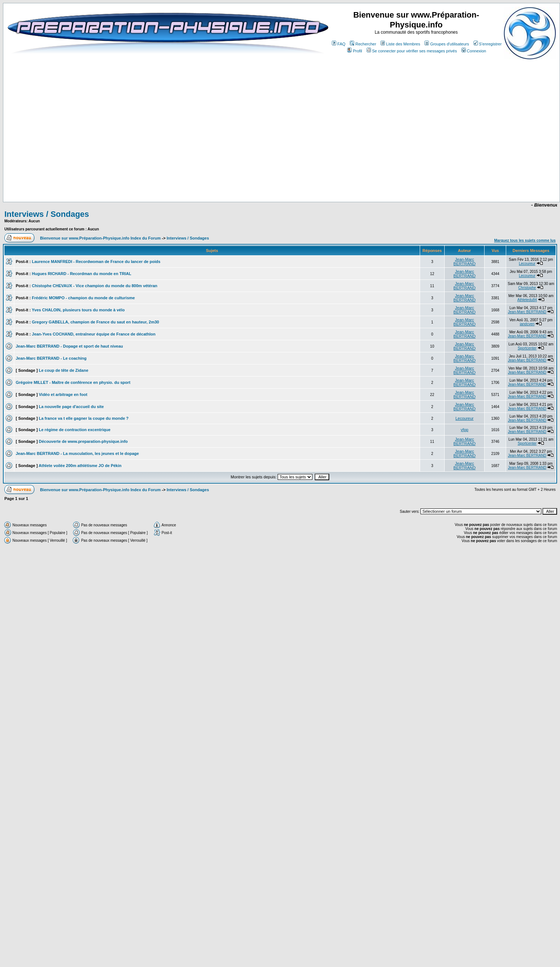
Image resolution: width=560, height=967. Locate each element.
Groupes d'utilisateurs (447, 44)
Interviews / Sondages (47, 214)
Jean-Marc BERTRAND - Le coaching (51, 358)
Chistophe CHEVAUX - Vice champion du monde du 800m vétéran (95, 286)
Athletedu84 (527, 300)
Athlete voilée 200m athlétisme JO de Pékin (80, 466)
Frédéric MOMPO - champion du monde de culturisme (83, 298)
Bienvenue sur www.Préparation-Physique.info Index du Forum (100, 238)
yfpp (465, 430)
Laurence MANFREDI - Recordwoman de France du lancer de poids (96, 262)
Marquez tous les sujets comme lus (525, 240)
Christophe (527, 288)
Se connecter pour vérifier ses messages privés (412, 51)
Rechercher (363, 44)
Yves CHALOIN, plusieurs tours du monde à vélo (78, 310)
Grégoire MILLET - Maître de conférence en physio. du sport (73, 382)
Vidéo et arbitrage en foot (63, 394)
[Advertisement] (272, 180)
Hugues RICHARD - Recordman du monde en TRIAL (81, 274)
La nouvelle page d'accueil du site (71, 407)
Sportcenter (527, 348)
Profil (355, 51)
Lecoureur (527, 264)
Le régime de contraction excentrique (75, 430)
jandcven (527, 324)
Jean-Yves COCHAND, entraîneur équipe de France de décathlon (94, 334)
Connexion (474, 51)
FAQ (339, 44)
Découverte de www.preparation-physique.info (83, 441)
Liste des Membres (400, 44)
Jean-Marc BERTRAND (464, 262)
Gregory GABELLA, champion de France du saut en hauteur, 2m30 (95, 322)
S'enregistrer (488, 44)
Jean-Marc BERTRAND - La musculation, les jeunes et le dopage (77, 453)
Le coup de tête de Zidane (64, 370)
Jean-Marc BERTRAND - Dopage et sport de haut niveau (69, 346)
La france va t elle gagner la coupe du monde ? (84, 418)
